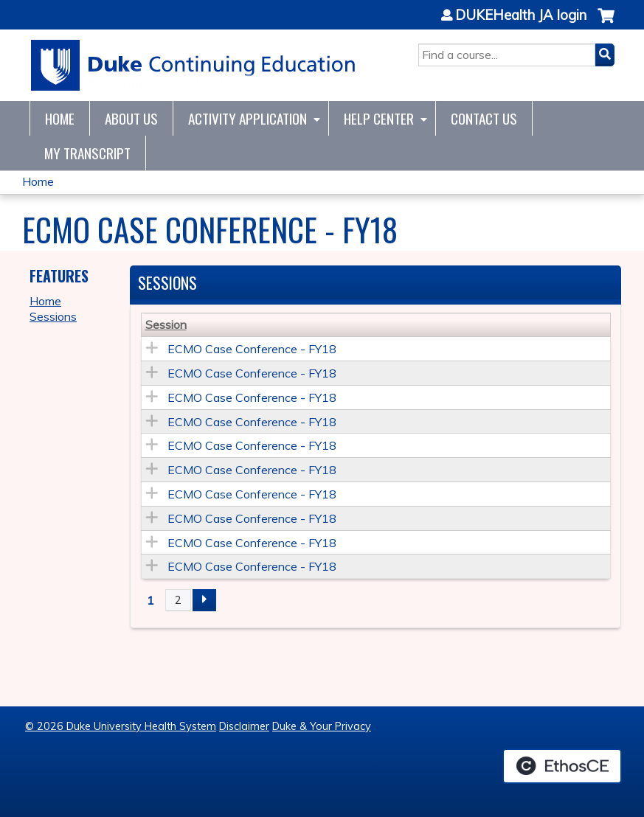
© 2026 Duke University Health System (121, 726)
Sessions (53, 316)
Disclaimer (244, 726)
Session (166, 324)
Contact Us (484, 118)
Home (60, 118)
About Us (131, 118)
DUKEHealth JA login (521, 15)
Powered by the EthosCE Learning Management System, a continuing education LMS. (562, 766)
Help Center (379, 118)
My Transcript (87, 153)
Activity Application (247, 118)
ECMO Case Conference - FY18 (252, 349)
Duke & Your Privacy (322, 726)
